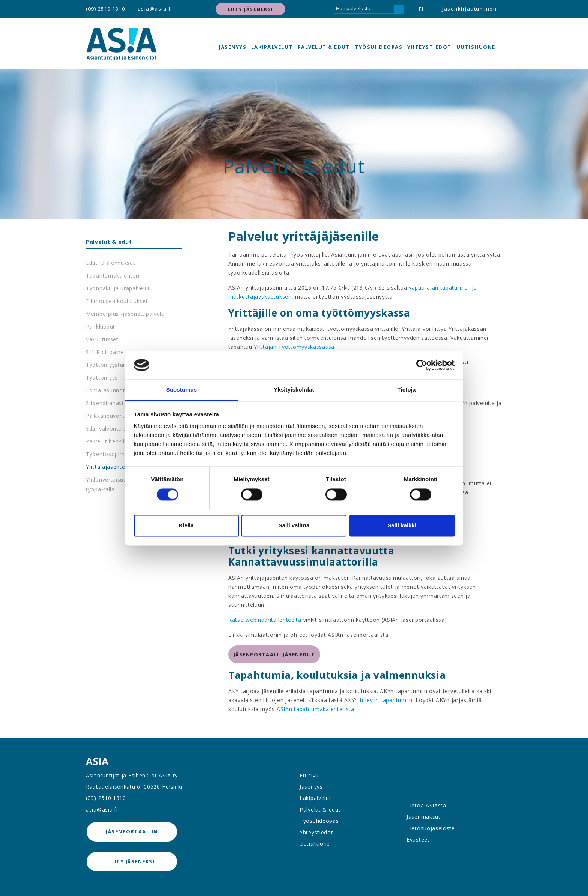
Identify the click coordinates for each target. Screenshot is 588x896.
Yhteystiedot (429, 47)
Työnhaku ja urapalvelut (118, 288)
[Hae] (399, 9)
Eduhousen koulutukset (117, 301)
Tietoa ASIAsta (426, 805)
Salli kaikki (402, 526)
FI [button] (421, 9)
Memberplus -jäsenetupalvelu (125, 314)
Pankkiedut (100, 326)
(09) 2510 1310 (105, 9)
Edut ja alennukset (111, 263)
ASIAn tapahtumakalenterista (316, 709)
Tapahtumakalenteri (113, 275)
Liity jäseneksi (250, 9)
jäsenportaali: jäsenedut (274, 654)
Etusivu (309, 775)
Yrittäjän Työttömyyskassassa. (295, 347)
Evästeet (418, 840)
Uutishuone (476, 47)
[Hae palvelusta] (364, 9)
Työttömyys (102, 377)
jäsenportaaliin (132, 831)
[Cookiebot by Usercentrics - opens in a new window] (422, 365)
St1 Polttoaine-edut (112, 352)
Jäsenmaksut (424, 817)
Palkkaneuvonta (107, 416)
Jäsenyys (233, 47)
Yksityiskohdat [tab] (294, 390)
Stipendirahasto (107, 403)
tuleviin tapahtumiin (386, 700)
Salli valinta (294, 526)
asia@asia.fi (155, 9)
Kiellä (186, 526)
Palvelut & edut (324, 47)
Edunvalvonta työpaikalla (119, 428)
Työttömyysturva (109, 365)
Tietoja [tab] (407, 390)
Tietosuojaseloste (431, 828)
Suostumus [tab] (182, 390)
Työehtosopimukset (112, 454)
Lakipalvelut (272, 47)
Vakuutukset (102, 339)
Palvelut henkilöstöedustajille (125, 441)
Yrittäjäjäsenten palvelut (118, 467)
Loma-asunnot (105, 390)
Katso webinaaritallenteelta (266, 620)
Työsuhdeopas (379, 47)
